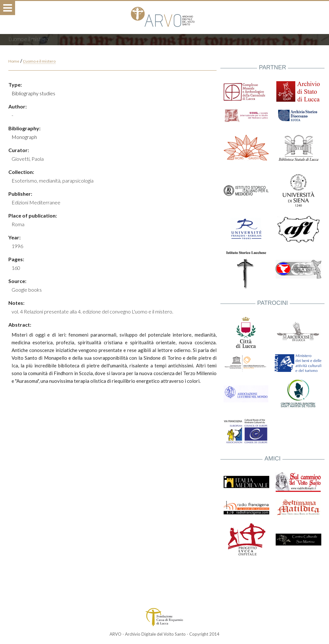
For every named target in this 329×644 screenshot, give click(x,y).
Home (14, 61)
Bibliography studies (33, 93)
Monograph (24, 137)
